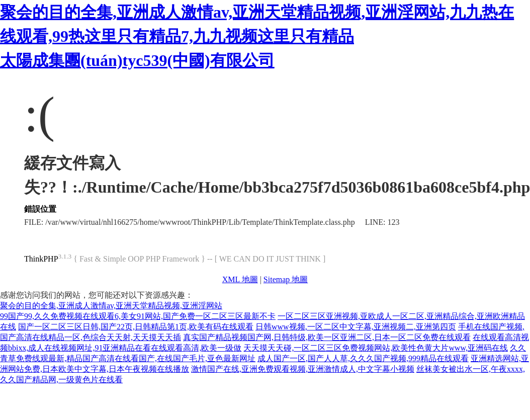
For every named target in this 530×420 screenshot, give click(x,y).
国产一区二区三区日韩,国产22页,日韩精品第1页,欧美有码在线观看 (136, 327)
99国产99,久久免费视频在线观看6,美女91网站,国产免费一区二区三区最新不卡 (138, 316)
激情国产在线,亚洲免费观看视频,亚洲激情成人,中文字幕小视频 (303, 369)
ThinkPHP (41, 259)
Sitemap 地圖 (286, 279)
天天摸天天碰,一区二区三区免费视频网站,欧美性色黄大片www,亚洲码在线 (376, 348)
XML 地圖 (240, 279)
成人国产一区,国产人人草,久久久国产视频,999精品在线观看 (363, 358)
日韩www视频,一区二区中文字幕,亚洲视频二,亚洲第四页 (356, 327)
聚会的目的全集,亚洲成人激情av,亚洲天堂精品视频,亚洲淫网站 (111, 306)
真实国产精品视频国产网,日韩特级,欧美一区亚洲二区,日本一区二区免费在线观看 (327, 337)
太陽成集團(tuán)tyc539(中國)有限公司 (137, 60)
